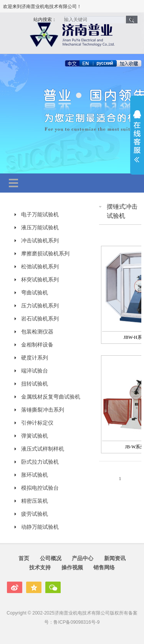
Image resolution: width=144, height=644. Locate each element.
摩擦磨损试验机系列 (45, 253)
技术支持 (40, 567)
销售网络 (104, 567)
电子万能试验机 (40, 214)
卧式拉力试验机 (40, 462)
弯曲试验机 (35, 293)
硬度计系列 (35, 358)
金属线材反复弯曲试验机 (51, 397)
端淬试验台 (35, 371)
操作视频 (72, 567)
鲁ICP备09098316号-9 (76, 622)
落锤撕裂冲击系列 (43, 410)
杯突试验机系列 (40, 280)
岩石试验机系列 (40, 319)
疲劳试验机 (35, 514)
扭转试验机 (35, 384)
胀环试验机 (35, 475)
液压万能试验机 (40, 227)
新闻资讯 (115, 558)
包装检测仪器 (37, 332)
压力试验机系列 (40, 306)
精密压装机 (35, 501)
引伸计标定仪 (37, 423)
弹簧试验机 (35, 436)
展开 (137, 136)
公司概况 (51, 558)
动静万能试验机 (40, 527)
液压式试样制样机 (43, 449)
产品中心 (83, 558)
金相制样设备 (37, 345)
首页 (24, 558)
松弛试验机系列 (40, 266)
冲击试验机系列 (40, 240)
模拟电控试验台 (40, 488)
